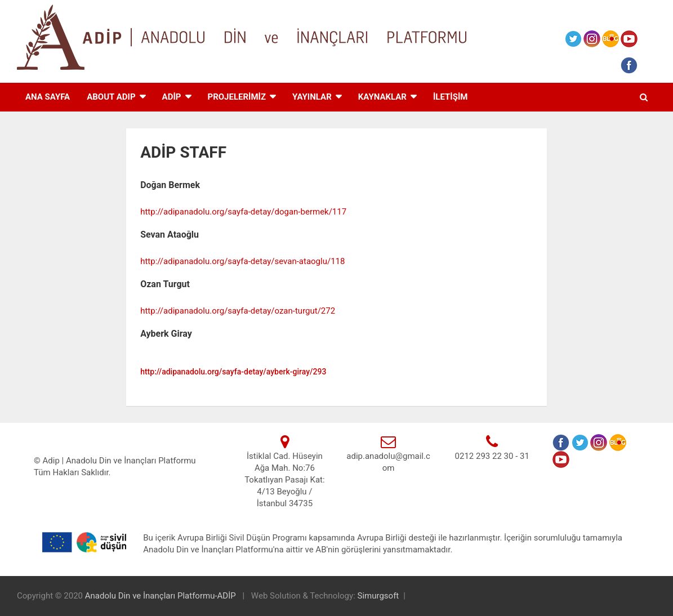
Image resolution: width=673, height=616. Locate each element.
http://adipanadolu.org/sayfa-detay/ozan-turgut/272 (238, 311)
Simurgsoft (378, 596)
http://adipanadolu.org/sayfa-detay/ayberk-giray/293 (233, 372)
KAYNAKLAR (382, 97)
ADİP (172, 97)
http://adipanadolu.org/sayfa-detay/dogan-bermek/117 (243, 212)
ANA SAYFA (48, 97)
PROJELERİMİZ (237, 97)
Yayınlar (312, 97)
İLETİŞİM (451, 97)
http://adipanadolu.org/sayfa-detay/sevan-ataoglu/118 (242, 261)
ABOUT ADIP (111, 97)
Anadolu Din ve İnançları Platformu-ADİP (162, 596)
